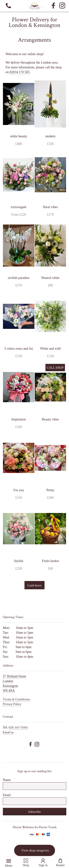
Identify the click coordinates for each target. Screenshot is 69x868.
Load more (34, 585)
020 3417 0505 (18, 727)
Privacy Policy (12, 704)
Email (7, 795)
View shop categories (35, 850)
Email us (8, 732)
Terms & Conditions (16, 699)
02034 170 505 (20, 72)
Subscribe (34, 812)
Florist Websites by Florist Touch (35, 827)
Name (7, 780)
